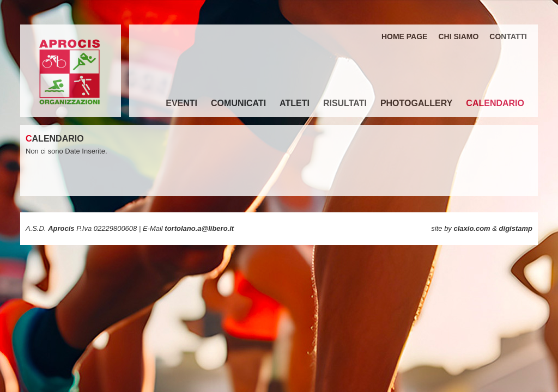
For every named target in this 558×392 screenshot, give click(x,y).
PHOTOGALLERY (416, 103)
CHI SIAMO (458, 36)
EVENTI (181, 103)
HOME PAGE (405, 36)
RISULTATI (345, 103)
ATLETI (295, 103)
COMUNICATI (238, 103)
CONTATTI (508, 36)
